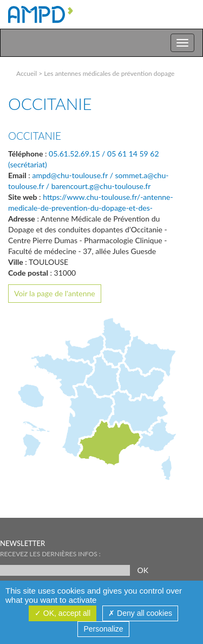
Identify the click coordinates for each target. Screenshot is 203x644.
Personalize (103, 629)
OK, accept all (63, 613)
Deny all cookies (140, 613)
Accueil (27, 73)
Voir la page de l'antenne (55, 293)
